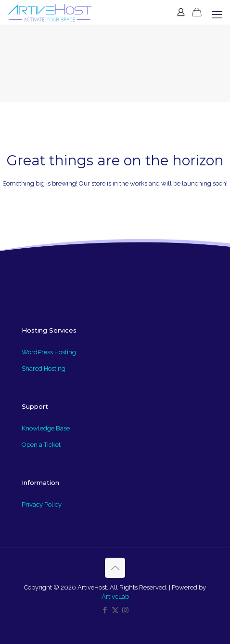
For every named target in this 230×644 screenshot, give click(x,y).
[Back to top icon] (115, 568)
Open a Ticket (41, 445)
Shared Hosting (44, 369)
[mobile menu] (217, 14)
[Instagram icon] (125, 610)
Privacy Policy (42, 504)
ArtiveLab (115, 597)
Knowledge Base (46, 428)
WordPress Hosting (49, 352)
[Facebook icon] (105, 610)
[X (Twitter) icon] (115, 610)
